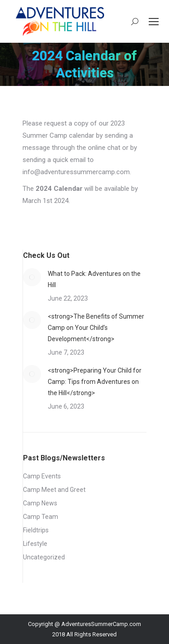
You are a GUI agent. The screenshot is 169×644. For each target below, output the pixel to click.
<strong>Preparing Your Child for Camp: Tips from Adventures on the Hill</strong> (95, 382)
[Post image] (32, 277)
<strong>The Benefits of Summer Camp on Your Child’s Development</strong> (96, 328)
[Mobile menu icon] (154, 22)
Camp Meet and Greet (54, 490)
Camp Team (41, 517)
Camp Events (42, 476)
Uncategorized (44, 557)
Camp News (40, 503)
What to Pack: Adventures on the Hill (94, 279)
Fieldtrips (36, 530)
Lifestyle (35, 544)
